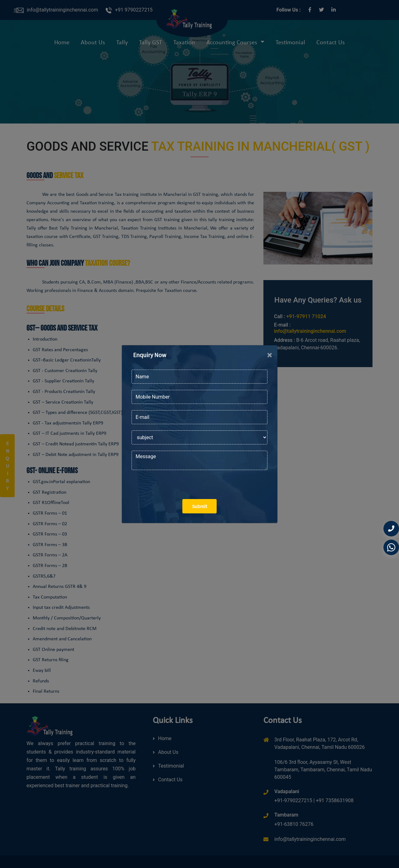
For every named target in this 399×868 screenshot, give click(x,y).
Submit (199, 506)
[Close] (270, 355)
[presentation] (179, 482)
